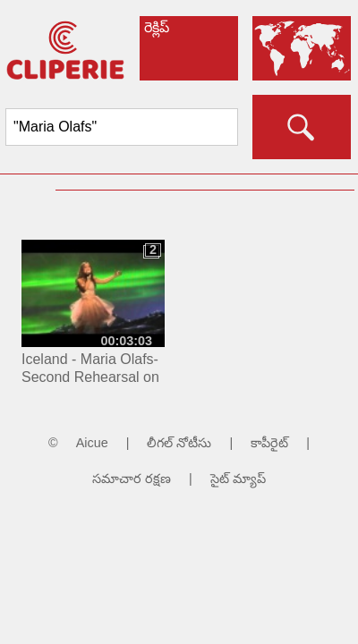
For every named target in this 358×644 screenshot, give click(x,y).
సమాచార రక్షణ (132, 479)
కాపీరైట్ (269, 443)
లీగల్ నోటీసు (179, 443)
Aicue (92, 443)
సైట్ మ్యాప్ (238, 479)
